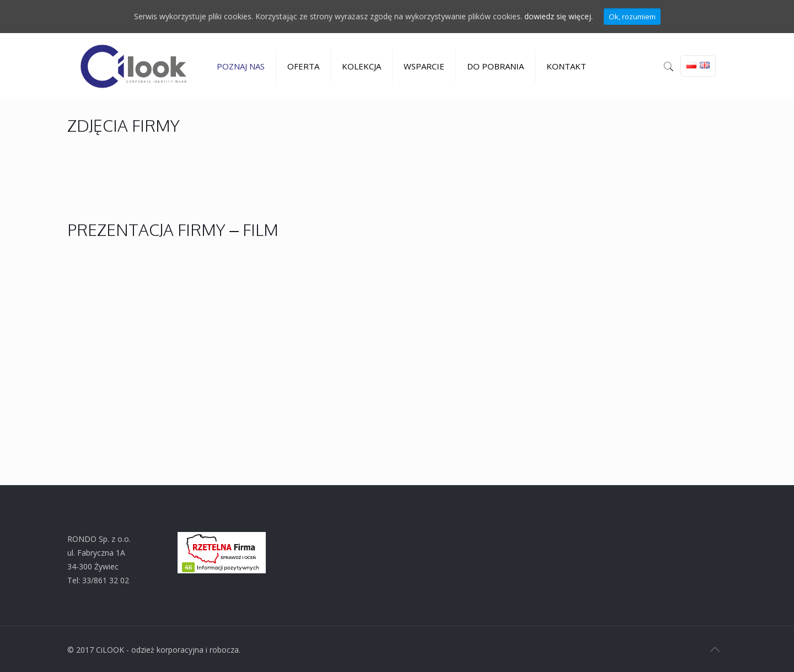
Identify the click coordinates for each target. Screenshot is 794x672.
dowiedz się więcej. (559, 17)
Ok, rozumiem (632, 17)
